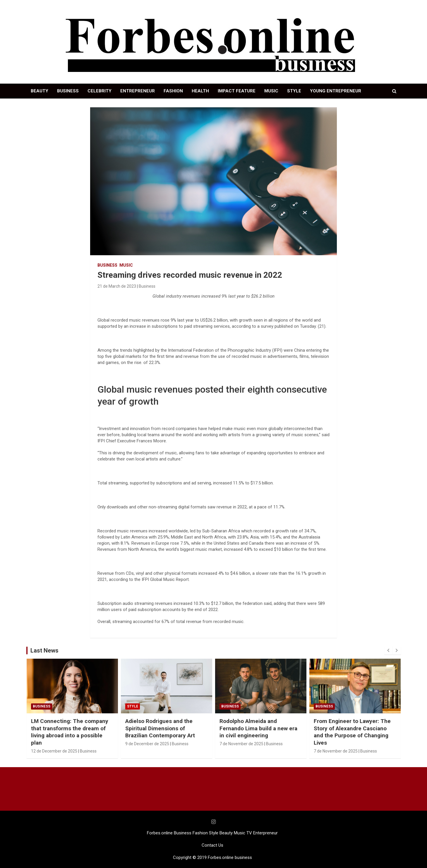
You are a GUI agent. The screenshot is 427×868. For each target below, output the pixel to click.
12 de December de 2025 (54, 751)
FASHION (173, 91)
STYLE (294, 91)
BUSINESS (68, 91)
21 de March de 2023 (117, 286)
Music (126, 265)
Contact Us (212, 845)
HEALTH (200, 91)
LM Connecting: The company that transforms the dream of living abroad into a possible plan (70, 732)
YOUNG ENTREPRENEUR (336, 91)
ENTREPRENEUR (138, 91)
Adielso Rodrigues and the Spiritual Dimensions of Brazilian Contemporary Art (160, 728)
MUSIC (271, 91)
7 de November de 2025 (241, 744)
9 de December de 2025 (147, 744)
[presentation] (388, 650)
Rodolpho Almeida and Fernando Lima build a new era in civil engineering (258, 728)
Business (107, 265)
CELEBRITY (100, 91)
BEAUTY (40, 91)
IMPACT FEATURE (237, 91)
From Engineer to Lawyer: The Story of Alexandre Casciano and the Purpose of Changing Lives (352, 732)
